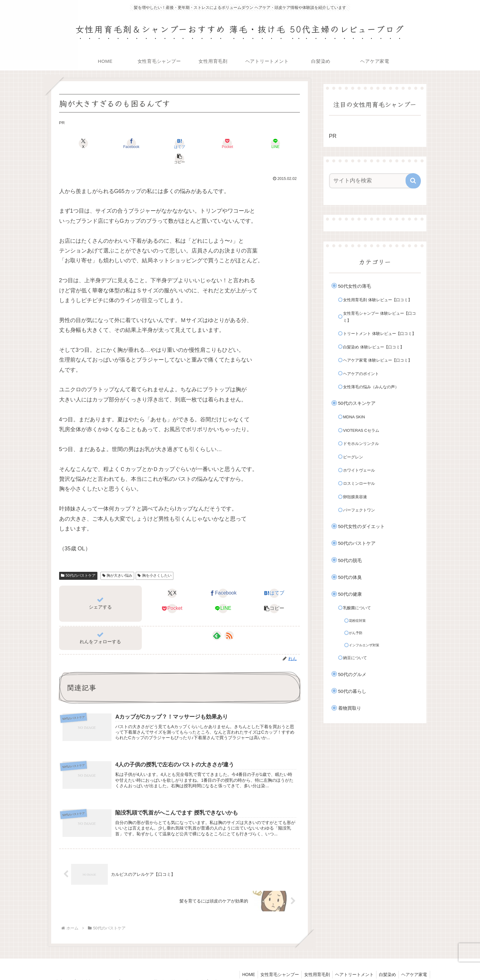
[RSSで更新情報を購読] (229, 620)
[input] (371, 181)
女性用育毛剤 (313, 961)
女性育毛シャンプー (274, 961)
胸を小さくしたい (155, 560)
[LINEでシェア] (240, 143)
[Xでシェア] (78, 143)
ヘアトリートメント (352, 961)
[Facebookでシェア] (119, 143)
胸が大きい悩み (117, 560)
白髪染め (386, 961)
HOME (242, 961)
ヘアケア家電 (414, 961)
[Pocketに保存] (200, 143)
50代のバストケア (78, 560)
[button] (281, 143)
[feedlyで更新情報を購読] (217, 620)
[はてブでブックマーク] (159, 143)
